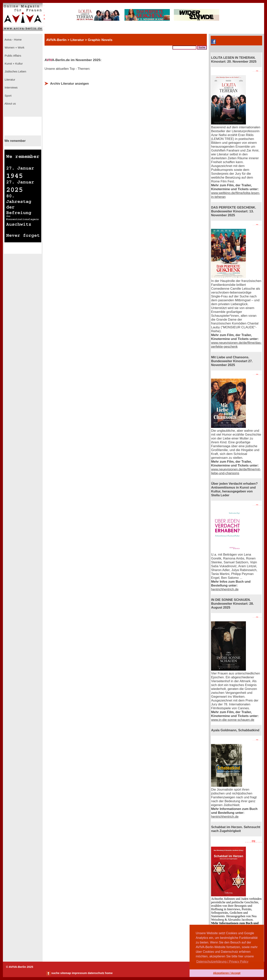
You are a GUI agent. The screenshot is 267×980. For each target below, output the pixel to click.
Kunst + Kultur (13, 64)
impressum (79, 973)
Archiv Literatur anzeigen (70, 84)
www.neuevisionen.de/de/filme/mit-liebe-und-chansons (236, 471)
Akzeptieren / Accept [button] (227, 973)
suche (55, 973)
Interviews (11, 88)
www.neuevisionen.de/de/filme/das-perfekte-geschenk (236, 345)
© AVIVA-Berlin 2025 (20, 967)
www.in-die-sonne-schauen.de (233, 720)
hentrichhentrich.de (225, 589)
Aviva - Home (13, 40)
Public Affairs (12, 56)
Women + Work (14, 48)
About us (10, 104)
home (109, 973)
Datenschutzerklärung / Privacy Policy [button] (222, 962)
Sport (8, 96)
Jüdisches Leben (15, 72)
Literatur (9, 80)
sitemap (66, 973)
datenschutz (96, 973)
